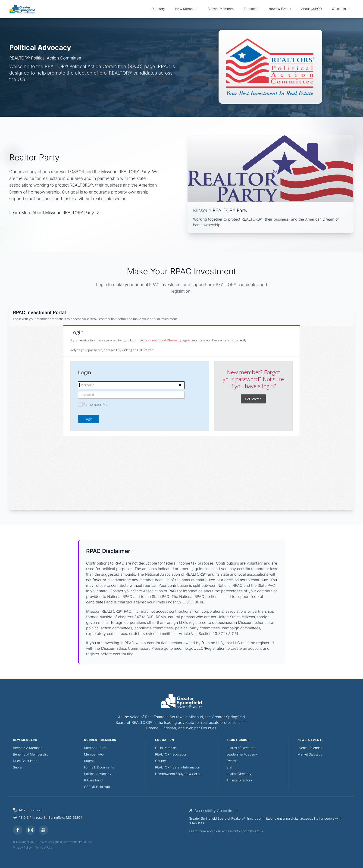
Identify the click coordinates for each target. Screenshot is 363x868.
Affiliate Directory (239, 780)
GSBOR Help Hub (97, 787)
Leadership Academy (242, 754)
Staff (230, 767)
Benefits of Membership (31, 754)
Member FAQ (94, 754)
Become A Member (27, 748)
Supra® (89, 761)
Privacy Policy (22, 848)
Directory (158, 9)
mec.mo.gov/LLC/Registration (200, 648)
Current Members (221, 9)
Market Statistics (310, 754)
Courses (161, 761)
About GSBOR (311, 9)
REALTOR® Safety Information (178, 767)
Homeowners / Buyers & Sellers (179, 774)
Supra (17, 767)
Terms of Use (44, 848)
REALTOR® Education (171, 754)
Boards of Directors (241, 748)
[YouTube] (44, 830)
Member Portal (95, 748)
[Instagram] (31, 830)
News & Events (280, 9)
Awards (232, 761)
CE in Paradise (166, 748)
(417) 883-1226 (31, 810)
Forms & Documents (99, 767)
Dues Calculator (25, 761)
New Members (186, 9)
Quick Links (341, 9)
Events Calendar (310, 748)
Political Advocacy (98, 774)
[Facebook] (18, 830)
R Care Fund (93, 780)
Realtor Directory (239, 774)
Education (251, 9)
